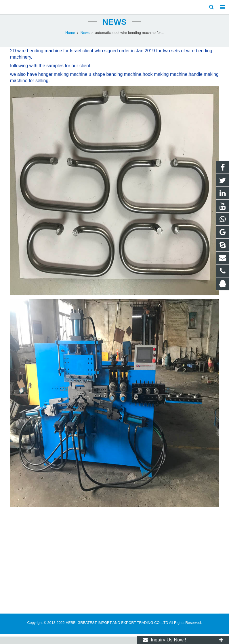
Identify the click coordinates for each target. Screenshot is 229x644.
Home (70, 40)
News (114, 29)
